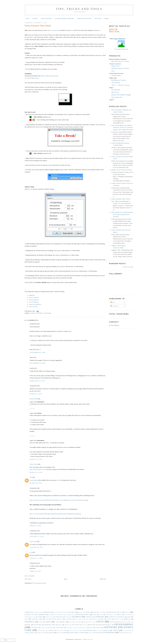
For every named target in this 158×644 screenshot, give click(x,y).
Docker (128, 615)
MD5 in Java (115, 92)
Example (76, 617)
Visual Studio (43, 633)
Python (34, 628)
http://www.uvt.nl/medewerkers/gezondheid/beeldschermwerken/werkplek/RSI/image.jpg (55, 514)
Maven (113, 622)
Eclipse (39, 617)
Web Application (77, 633)
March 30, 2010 (36, 483)
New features (55, 30)
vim (129, 630)
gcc (26, 619)
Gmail (54, 619)
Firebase (89, 617)
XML (128, 633)
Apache (57, 612)
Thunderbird (87, 630)
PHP (97, 625)
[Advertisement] (87, 75)
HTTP (109, 619)
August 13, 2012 (36, 558)
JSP (79, 622)
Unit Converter (116, 83)
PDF (83, 625)
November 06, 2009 (38, 352)
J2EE (41, 622)
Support (107, 18)
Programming (124, 624)
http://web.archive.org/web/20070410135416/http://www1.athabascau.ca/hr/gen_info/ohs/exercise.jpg (59, 500)
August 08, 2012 (36, 547)
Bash (81, 612)
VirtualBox (30, 633)
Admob (27, 612)
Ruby (50, 628)
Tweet (5, 640)
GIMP (40, 619)
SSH (65, 630)
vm (53, 633)
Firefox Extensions (46, 18)
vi (124, 630)
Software (48, 313)
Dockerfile (29, 617)
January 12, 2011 (37, 536)
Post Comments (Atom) (39, 583)
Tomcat (106, 630)
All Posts (35, 18)
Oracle (58, 625)
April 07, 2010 (35, 526)
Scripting (59, 628)
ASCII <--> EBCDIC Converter (121, 85)
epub (67, 617)
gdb (33, 619)
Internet (40, 313)
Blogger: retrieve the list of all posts (122, 170)
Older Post (103, 579)
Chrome (41, 615)
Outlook (75, 625)
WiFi (90, 633)
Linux (100, 622)
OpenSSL (48, 625)
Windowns (98, 633)
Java (48, 622)
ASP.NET (71, 612)
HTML (102, 619)
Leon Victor (33, 541)
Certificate (29, 615)
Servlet (90, 628)
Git (47, 619)
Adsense (36, 612)
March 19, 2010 (36, 459)
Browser (113, 612)
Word (122, 633)
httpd (117, 619)
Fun (129, 617)
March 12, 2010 (36, 394)
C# (120, 612)
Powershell (106, 625)
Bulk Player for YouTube (84, 18)
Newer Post (28, 579)
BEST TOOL (114, 32)
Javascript (60, 622)
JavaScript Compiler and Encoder (64, 18)
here (29, 189)
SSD (59, 630)
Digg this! (32, 295)
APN (64, 612)
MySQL (28, 625)
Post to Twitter (33, 307)
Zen (31, 477)
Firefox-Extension (117, 617)
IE (123, 619)
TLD (98, 630)
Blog (88, 612)
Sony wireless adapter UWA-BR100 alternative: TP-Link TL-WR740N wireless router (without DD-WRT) (122, 127)
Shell (98, 628)
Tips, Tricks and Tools (79, 9)
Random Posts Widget (128, 267)
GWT (77, 619)
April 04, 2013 (35, 571)
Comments (114, 306)
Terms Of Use (88, 639)
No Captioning (116, 90)
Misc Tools (98, 18)
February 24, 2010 (37, 381)
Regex (43, 628)
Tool (115, 630)
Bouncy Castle (100, 612)
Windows (110, 632)
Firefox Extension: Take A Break (38, 26)
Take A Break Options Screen (38, 469)
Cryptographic (82, 615)
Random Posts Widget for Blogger (121, 95)
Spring (51, 630)
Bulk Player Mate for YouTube (120, 61)
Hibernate (92, 619)
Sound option (33, 480)
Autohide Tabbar (116, 75)
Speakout (42, 630)
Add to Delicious (34, 300)
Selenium (80, 628)
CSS (95, 615)
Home (28, 18)
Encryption (58, 617)
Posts (113, 302)
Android (46, 612)
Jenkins (72, 622)
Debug (119, 615)
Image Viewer (115, 66)
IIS (129, 619)
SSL (71, 630)
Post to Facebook (34, 297)
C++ (127, 612)
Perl (90, 625)
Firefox (33, 313)
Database (110, 615)
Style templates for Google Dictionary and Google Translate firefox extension (122, 214)
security (70, 628)
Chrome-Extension (56, 615)
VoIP (59, 633)
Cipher (69, 615)
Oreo (67, 625)
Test (77, 630)
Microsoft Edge (125, 622)
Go (61, 619)
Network (38, 625)
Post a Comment (29, 576)
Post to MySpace (34, 302)
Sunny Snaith (33, 399)
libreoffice (88, 622)
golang (69, 619)
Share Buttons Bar (117, 97)
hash (84, 619)
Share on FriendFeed (35, 304)
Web (65, 633)
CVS (101, 615)
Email (48, 617)
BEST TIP (113, 29)
